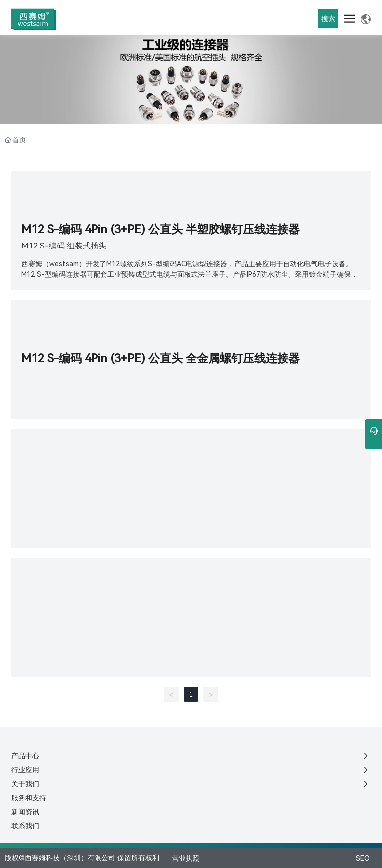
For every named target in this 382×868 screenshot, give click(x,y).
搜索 (328, 19)
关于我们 (25, 784)
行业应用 (25, 770)
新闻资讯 (25, 812)
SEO (363, 858)
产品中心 (25, 756)
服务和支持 (29, 798)
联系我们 (25, 826)
